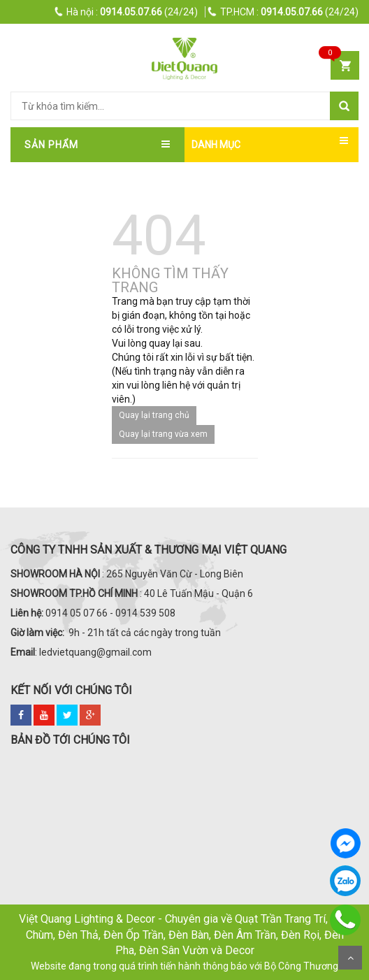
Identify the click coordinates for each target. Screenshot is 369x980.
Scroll (350, 958)
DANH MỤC (216, 145)
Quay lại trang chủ (154, 415)
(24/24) (126, 12)
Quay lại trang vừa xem (163, 434)
